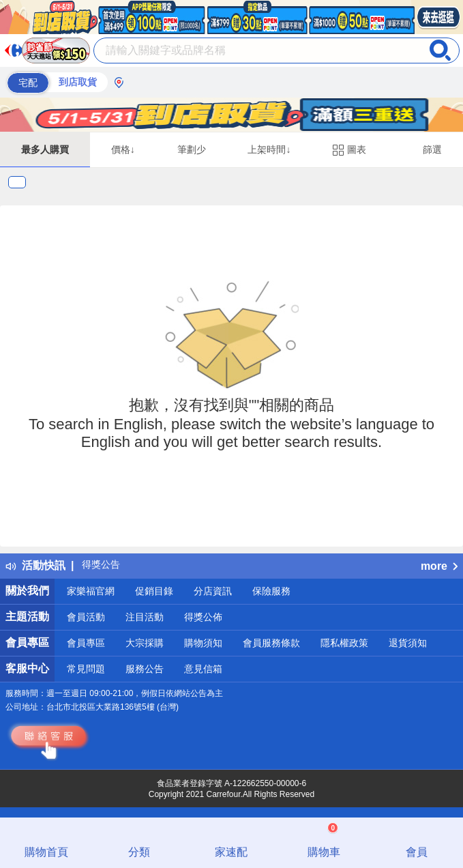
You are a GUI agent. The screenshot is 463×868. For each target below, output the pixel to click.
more (439, 566)
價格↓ (123, 149)
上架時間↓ (269, 149)
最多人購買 (45, 149)
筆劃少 (192, 149)
